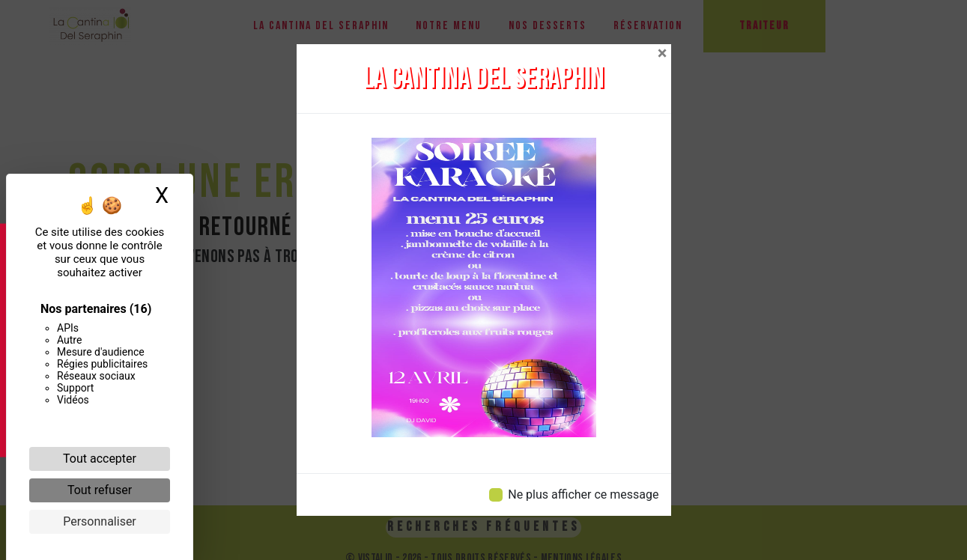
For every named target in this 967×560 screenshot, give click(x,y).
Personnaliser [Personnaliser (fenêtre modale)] (100, 521)
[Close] (663, 53)
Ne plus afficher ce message (583, 494)
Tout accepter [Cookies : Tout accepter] (100, 459)
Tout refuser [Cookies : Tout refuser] (100, 490)
